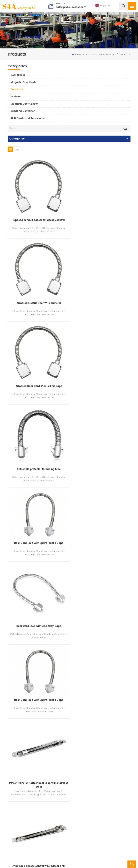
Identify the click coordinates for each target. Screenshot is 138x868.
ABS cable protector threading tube (101, 298)
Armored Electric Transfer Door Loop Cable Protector (38, 621)
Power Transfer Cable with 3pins (37, 780)
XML (94, 859)
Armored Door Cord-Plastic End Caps (37, 298)
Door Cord (125, 55)
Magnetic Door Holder (24, 82)
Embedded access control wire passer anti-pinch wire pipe (38, 541)
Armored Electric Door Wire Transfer (101, 218)
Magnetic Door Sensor (24, 104)
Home (76, 55)
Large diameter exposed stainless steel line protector (101, 541)
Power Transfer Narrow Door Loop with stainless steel (101, 460)
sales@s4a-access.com (71, 7)
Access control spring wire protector (38, 699)
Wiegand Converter (23, 111)
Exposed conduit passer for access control (37, 218)
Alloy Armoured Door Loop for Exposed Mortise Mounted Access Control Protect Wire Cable (101, 701)
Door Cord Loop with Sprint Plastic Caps (38, 369)
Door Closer (18, 75)
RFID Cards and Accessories (100, 55)
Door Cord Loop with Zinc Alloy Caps (101, 378)
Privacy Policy (106, 859)
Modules (16, 97)
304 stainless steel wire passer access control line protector (101, 621)
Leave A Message (132, 864)
